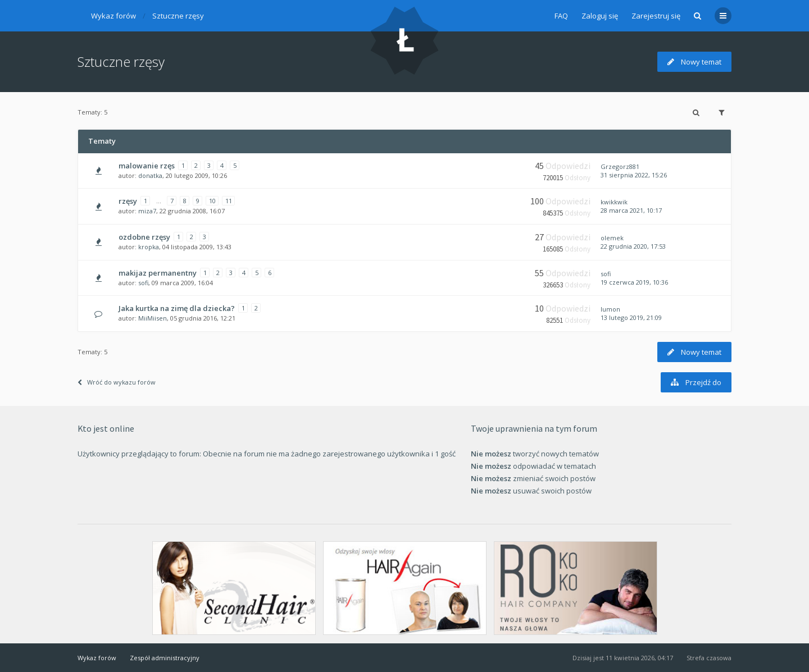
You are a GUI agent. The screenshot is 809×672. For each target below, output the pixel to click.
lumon (610, 309)
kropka (149, 247)
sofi (143, 283)
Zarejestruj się (656, 16)
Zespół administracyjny (165, 658)
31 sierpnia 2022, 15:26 (634, 175)
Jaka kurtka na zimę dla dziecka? (177, 308)
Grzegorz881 (620, 166)
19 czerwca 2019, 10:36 (634, 282)
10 (212, 201)
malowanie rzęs (147, 166)
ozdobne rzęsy (144, 237)
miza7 (147, 211)
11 (229, 201)
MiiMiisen (153, 318)
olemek (612, 238)
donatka (150, 175)
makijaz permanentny (158, 273)
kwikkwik (614, 202)
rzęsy (128, 201)
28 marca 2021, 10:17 (631, 210)
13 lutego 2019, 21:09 (631, 317)
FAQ (561, 16)
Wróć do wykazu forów (117, 382)
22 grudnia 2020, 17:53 (633, 246)
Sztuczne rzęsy (178, 16)
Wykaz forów (113, 16)
